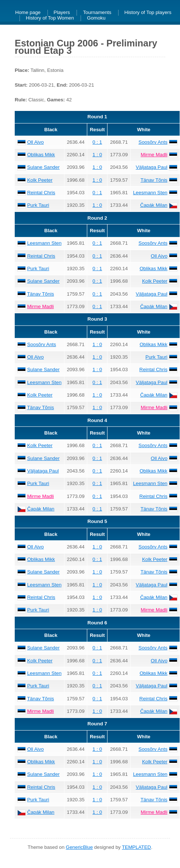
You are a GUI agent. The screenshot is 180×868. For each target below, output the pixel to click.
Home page (28, 13)
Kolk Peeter (40, 180)
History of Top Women (50, 18)
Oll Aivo (36, 142)
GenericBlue (79, 847)
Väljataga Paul (152, 167)
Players (62, 13)
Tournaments (97, 13)
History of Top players (148, 13)
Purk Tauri (38, 205)
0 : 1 (97, 142)
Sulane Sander (43, 167)
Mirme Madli (154, 155)
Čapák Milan (154, 205)
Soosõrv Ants (153, 142)
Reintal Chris (41, 193)
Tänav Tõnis (154, 180)
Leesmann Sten (150, 193)
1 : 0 (97, 155)
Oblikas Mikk (41, 155)
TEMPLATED (136, 847)
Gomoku (96, 18)
